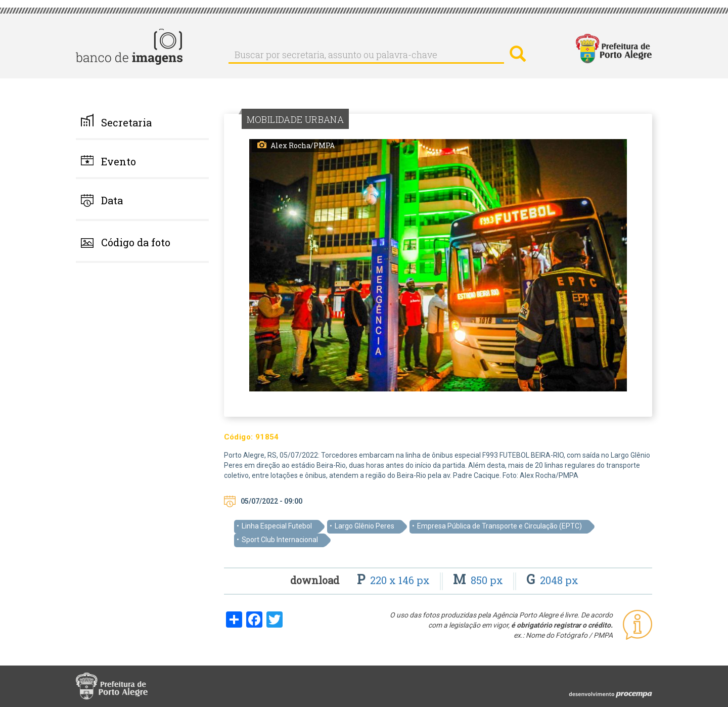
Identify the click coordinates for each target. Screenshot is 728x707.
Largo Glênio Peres (365, 526)
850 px (479, 580)
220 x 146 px (395, 580)
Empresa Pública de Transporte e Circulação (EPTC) (499, 526)
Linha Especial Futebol (277, 526)
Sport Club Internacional (280, 540)
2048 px (552, 580)
